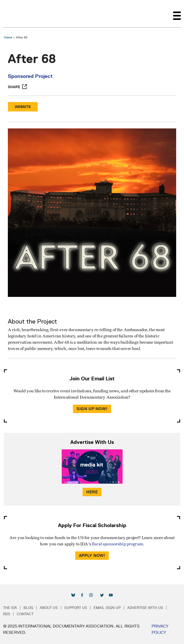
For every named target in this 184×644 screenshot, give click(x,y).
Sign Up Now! (92, 409)
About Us (49, 608)
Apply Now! (92, 555)
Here (92, 492)
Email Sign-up (107, 608)
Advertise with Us (145, 608)
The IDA (10, 608)
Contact (25, 614)
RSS (7, 614)
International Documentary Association (13, 14)
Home (8, 37)
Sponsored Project (30, 76)
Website (23, 107)
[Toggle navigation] (177, 14)
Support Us (76, 608)
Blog (28, 608)
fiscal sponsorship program (117, 544)
